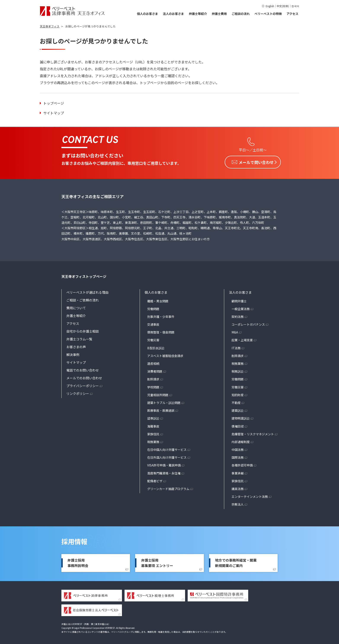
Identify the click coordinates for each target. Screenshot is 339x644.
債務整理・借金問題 (161, 332)
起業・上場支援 (242, 339)
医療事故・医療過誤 (161, 410)
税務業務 (153, 441)
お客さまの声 (76, 346)
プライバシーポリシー (83, 385)
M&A (235, 332)
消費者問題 (155, 371)
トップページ (54, 103)
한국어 (295, 6)
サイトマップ (54, 113)
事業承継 (238, 473)
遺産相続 (153, 363)
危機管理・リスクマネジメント (253, 433)
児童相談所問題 (158, 394)
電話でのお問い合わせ (83, 369)
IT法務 (236, 347)
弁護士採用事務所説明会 (78, 562)
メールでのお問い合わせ (84, 377)
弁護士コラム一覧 (79, 338)
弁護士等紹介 (198, 14)
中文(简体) (283, 6)
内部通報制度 (241, 441)
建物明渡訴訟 (241, 418)
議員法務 (238, 488)
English (270, 6)
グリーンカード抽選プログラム (168, 488)
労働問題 (153, 308)
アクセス (292, 14)
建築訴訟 (238, 410)
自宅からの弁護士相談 (83, 330)
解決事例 (73, 354)
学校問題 (153, 386)
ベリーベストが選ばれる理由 (87, 291)
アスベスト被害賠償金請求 (165, 355)
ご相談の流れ (241, 14)
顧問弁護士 (239, 300)
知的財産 (238, 394)
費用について (76, 307)
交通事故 (153, 324)
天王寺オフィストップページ (84, 276)
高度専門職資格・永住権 (164, 473)
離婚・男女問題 (158, 300)
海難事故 (153, 425)
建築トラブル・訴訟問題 (164, 402)
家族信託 (153, 433)
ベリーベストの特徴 (268, 14)
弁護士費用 (219, 14)
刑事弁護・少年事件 (161, 316)
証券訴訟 (153, 418)
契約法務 (238, 316)
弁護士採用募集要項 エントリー (157, 562)
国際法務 (238, 457)
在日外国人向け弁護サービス (167, 457)
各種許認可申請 (242, 465)
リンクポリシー (78, 393)
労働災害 (153, 339)
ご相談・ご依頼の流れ (83, 299)
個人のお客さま (147, 14)
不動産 (236, 402)
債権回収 (238, 425)
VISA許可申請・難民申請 (164, 465)
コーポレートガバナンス (248, 324)
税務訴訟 (238, 371)
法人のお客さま (173, 14)
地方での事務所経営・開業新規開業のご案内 (236, 562)
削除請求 (153, 378)
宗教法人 (238, 504)
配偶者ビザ (155, 480)
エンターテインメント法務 (250, 496)
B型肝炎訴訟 (156, 347)
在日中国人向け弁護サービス (167, 449)
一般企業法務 (241, 308)
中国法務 (238, 449)
